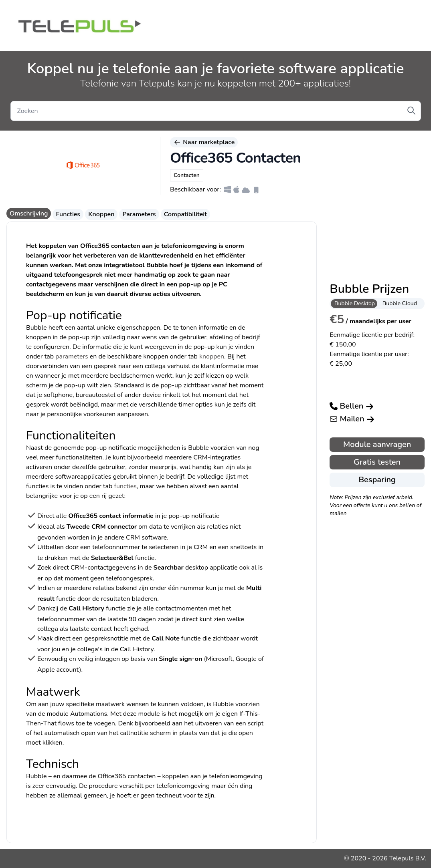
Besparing (377, 480)
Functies (68, 214)
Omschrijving (29, 213)
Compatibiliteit (185, 214)
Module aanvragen (377, 444)
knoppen (212, 356)
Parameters (139, 214)
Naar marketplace (204, 142)
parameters (72, 356)
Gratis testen (377, 462)
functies (125, 486)
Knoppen (101, 214)
